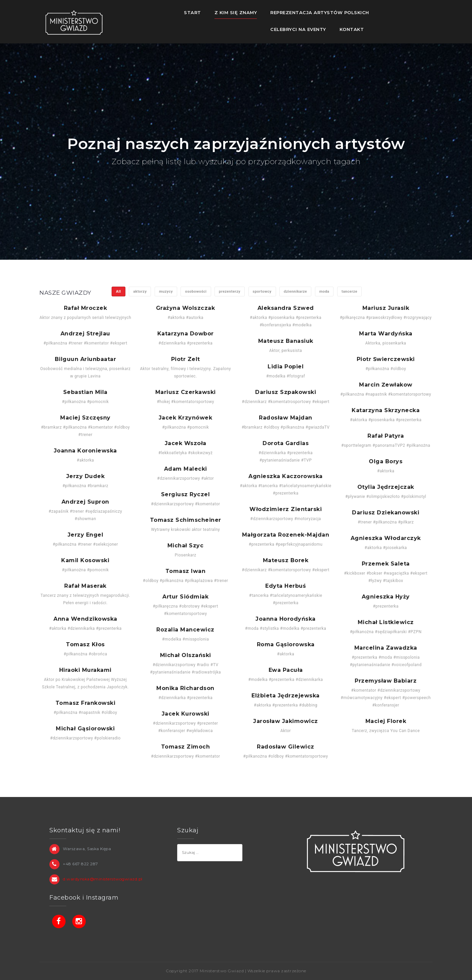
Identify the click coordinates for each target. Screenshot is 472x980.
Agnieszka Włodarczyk (386, 538)
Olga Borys (386, 462)
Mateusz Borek (286, 560)
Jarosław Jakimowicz (286, 721)
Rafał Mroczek (86, 308)
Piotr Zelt (186, 359)
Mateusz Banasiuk (286, 341)
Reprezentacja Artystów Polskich (320, 12)
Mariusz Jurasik (386, 308)
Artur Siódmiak (185, 597)
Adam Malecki (186, 469)
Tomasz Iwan (186, 571)
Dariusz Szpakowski (286, 392)
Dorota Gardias (286, 443)
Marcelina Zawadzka (386, 648)
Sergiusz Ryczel (186, 495)
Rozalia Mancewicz (185, 630)
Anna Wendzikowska (85, 619)
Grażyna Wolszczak (186, 308)
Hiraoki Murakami (85, 670)
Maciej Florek (386, 721)
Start (192, 12)
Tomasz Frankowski (86, 703)
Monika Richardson (185, 688)
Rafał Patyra (386, 436)
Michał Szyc (186, 546)
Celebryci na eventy (298, 29)
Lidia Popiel (286, 367)
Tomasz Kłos (85, 645)
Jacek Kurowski (186, 714)
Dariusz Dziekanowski (386, 513)
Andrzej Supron (85, 502)
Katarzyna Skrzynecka (386, 410)
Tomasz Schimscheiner (186, 520)
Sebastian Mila (85, 392)
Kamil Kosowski (85, 560)
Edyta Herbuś (286, 586)
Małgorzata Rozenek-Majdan (286, 535)
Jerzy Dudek (86, 476)
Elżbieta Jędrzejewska (286, 696)
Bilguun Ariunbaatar (86, 359)
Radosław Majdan (286, 418)
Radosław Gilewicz (286, 747)
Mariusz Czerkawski (186, 392)
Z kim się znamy (236, 12)
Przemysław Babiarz (386, 681)
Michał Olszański (186, 655)
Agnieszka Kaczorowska (286, 476)
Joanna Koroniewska (85, 451)
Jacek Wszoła (186, 443)
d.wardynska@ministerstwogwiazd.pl (103, 879)
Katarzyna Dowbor (186, 334)
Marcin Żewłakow (386, 385)
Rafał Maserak (85, 586)
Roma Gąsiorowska (286, 645)
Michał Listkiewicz (386, 622)
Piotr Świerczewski (386, 359)
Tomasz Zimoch (186, 747)
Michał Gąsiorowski (85, 729)
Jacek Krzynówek (186, 418)
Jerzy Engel (86, 535)
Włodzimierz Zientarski (286, 509)
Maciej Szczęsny (85, 418)
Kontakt (352, 29)
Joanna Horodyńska (286, 619)
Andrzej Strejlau (85, 334)
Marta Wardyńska (386, 334)
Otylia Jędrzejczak (386, 487)
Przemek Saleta (386, 564)
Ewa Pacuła (286, 670)
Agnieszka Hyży (386, 597)
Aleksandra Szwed (286, 308)
